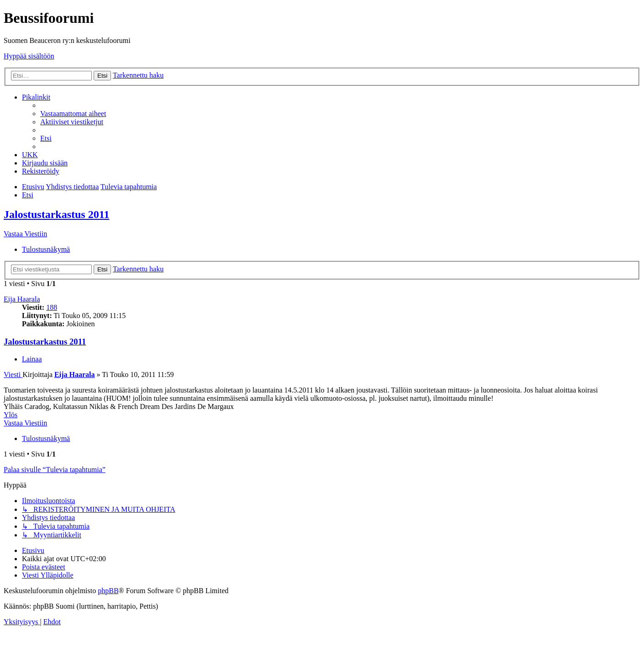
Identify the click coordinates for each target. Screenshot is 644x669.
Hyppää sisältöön (29, 56)
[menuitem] (73, 114)
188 (52, 307)
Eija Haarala (22, 299)
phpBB (108, 591)
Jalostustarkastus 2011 (56, 214)
